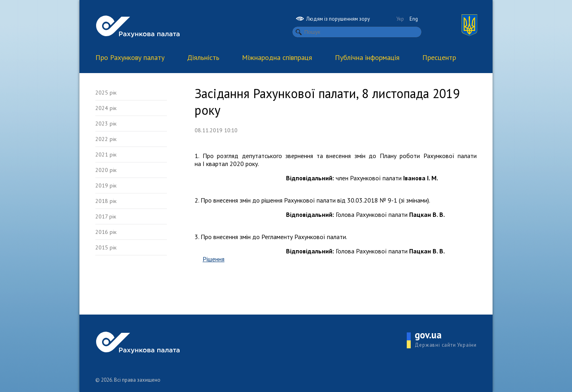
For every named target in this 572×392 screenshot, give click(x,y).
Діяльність (203, 57)
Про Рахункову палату (130, 57)
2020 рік (106, 170)
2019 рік (106, 185)
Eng (414, 19)
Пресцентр (439, 57)
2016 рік (106, 232)
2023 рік (106, 124)
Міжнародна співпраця (277, 57)
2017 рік (106, 216)
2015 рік (106, 247)
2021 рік (106, 154)
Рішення (214, 259)
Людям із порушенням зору (333, 19)
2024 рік (106, 108)
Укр (400, 19)
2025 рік (106, 93)
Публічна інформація (367, 57)
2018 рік (106, 201)
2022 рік (106, 139)
